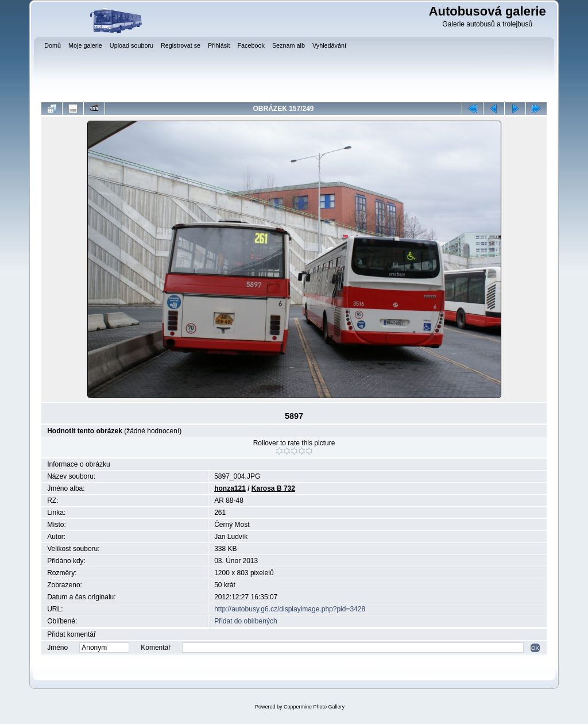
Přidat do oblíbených (245, 621)
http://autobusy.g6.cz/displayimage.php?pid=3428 (290, 609)
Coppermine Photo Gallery (314, 707)
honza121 (230, 488)
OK (535, 648)
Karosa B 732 (273, 488)
